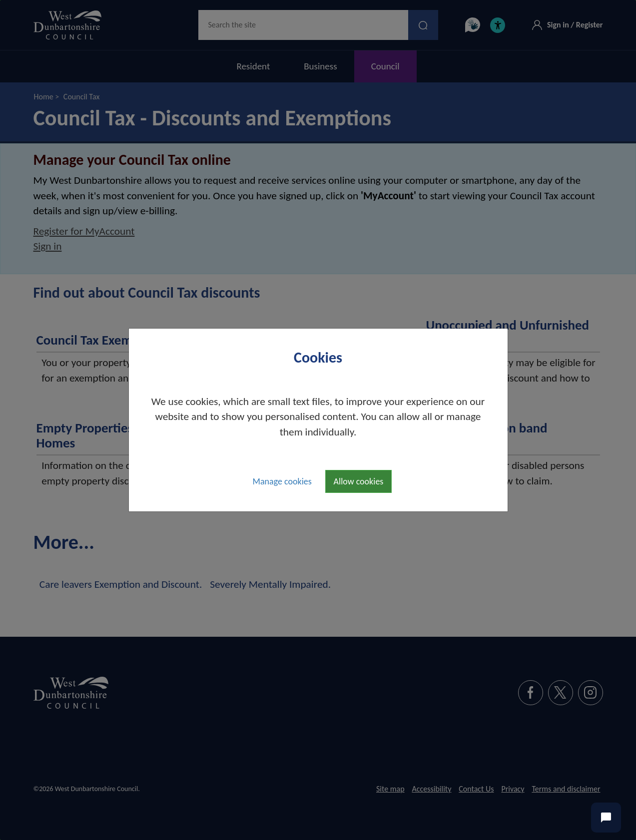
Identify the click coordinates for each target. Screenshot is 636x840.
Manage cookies (282, 481)
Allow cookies (359, 481)
